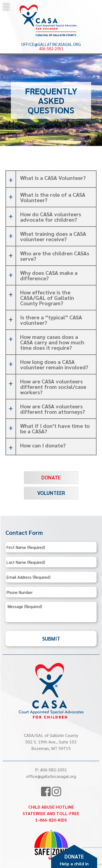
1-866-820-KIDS (51, 820)
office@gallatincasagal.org (51, 44)
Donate (51, 477)
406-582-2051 (51, 49)
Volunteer (51, 493)
